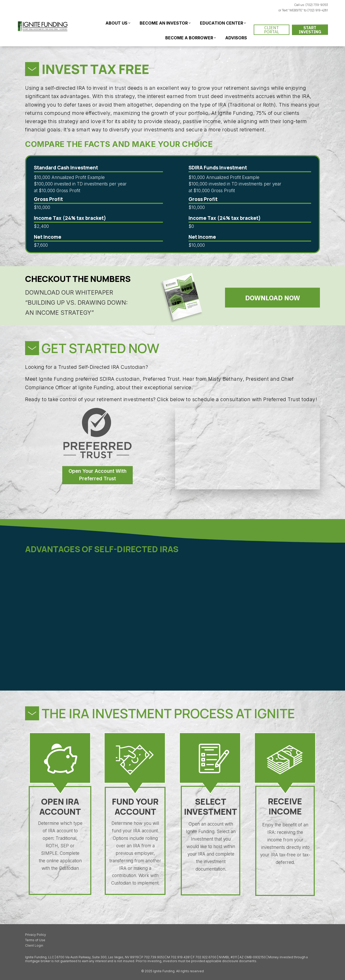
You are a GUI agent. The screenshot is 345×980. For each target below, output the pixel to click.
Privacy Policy (36, 935)
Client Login (34, 945)
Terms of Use (35, 940)
